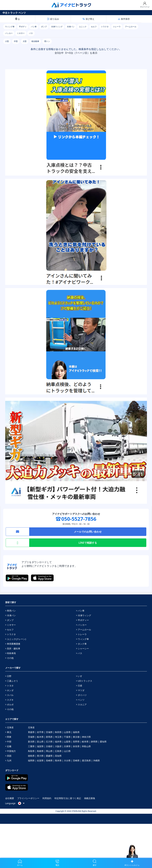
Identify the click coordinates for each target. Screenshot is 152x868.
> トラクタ (11, 634)
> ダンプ (9, 620)
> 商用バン (11, 611)
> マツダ (80, 690)
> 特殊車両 (11, 653)
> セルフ (9, 630)
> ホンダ (9, 690)
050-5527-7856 (79, 519)
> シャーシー (83, 648)
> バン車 (80, 611)
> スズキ (9, 700)
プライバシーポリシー (28, 798)
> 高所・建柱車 (13, 648)
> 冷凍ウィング (84, 615)
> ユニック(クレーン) (16, 639)
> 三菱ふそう (12, 681)
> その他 (9, 658)
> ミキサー (11, 625)
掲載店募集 (90, 798)
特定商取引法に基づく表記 (68, 798)
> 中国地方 (11, 751)
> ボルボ (9, 704)
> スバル (9, 695)
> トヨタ (9, 686)
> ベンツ (80, 700)
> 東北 (8, 732)
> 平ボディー (83, 620)
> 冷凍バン (11, 615)
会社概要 (10, 798)
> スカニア (81, 704)
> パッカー (81, 625)
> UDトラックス (84, 681)
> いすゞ (80, 676)
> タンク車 (81, 644)
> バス (79, 653)
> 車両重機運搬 (13, 644)
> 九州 (8, 760)
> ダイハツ (81, 695)
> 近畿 (8, 746)
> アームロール (84, 630)
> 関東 (8, 737)
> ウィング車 (83, 639)
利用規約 (47, 798)
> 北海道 (9, 727)
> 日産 (79, 686)
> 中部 (8, 742)
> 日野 (8, 676)
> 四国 (8, 756)
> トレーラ (81, 634)
